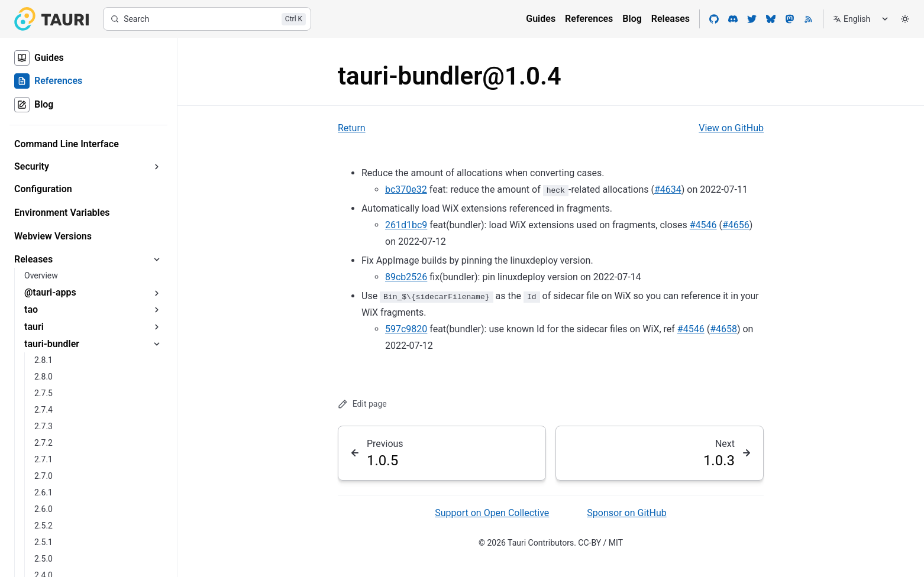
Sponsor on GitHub (626, 513)
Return (352, 128)
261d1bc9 (406, 225)
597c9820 (406, 329)
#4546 (703, 225)
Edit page (362, 404)
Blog (632, 19)
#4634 (668, 189)
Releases (671, 19)
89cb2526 (406, 277)
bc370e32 (406, 189)
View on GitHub (731, 128)
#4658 (723, 329)
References (589, 19)
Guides (541, 19)
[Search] (207, 19)
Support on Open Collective (492, 513)
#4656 (736, 225)
